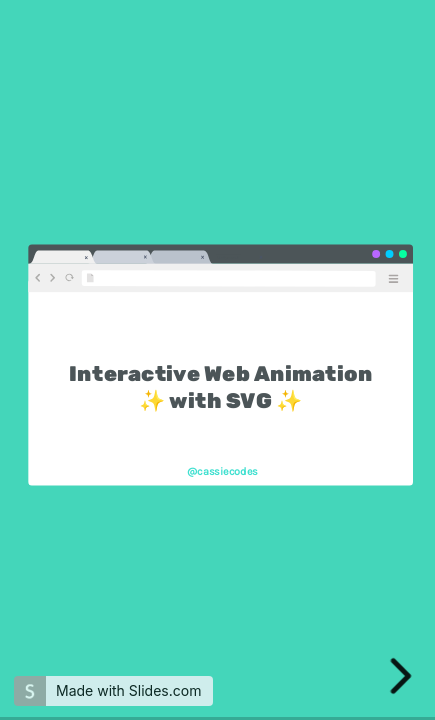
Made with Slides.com (128, 690)
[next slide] (403, 676)
